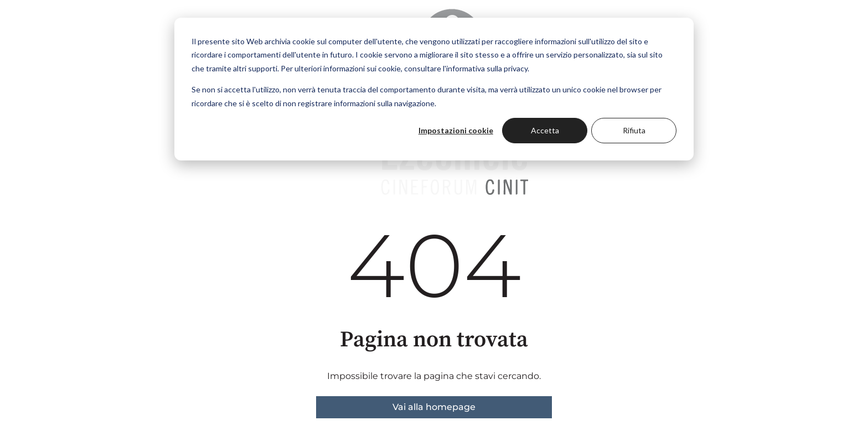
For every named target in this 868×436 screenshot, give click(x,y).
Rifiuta (634, 130)
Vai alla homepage (434, 407)
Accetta (545, 130)
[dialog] (434, 89)
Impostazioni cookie (456, 130)
